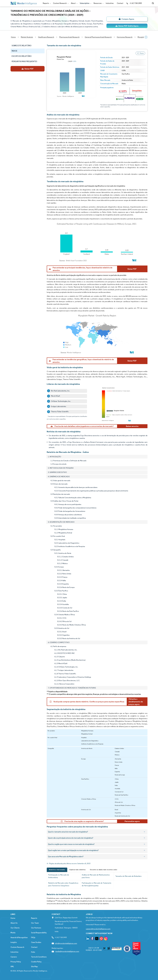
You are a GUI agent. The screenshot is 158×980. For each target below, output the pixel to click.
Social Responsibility (39, 933)
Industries (110, 3)
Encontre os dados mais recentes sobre (104, 870)
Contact (120, 3)
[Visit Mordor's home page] (24, 3)
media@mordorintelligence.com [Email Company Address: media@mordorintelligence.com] (67, 951)
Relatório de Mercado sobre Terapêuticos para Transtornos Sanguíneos (63, 884)
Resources (98, 3)
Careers (14, 957)
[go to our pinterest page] (101, 939)
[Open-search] (153, 3)
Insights (14, 942)
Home (13, 918)
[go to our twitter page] (97, 939)
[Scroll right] (146, 37)
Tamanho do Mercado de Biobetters (128, 876)
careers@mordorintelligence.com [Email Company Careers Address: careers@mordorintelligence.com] (98, 929)
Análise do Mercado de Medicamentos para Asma (96, 876)
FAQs (33, 937)
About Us (14, 923)
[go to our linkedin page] (88, 939)
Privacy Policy (16, 962)
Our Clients (15, 928)
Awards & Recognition (19, 937)
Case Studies (36, 942)
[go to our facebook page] (92, 939)
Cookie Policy (36, 962)
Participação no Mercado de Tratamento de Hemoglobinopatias (97, 884)
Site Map (34, 967)
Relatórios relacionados (57, 870)
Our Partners (36, 928)
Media (13, 933)
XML (12, 967)
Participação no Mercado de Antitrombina (59, 876)
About (74, 3)
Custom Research (60, 3)
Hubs (33, 952)
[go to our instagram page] (106, 939)
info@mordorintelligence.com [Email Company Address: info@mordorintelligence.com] (66, 943)
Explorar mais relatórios (78, 870)
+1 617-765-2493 (134, 3)
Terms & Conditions (39, 957)
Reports (46, 3)
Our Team (35, 923)
